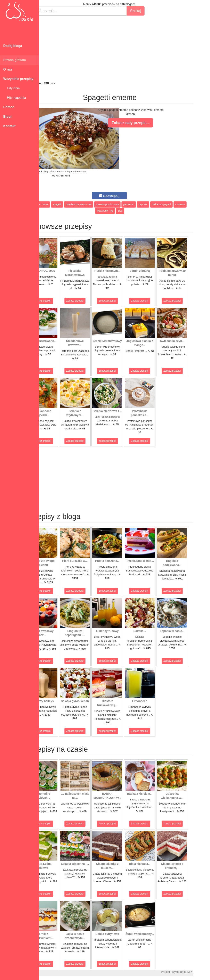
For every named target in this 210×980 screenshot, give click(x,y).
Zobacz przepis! (57, 301)
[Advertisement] (124, 48)
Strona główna (15, 60)
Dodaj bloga (13, 46)
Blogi (7, 117)
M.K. (205, 972)
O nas (8, 69)
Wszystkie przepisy (18, 79)
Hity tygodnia (15, 98)
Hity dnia (11, 88)
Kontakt (9, 126)
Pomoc (9, 107)
